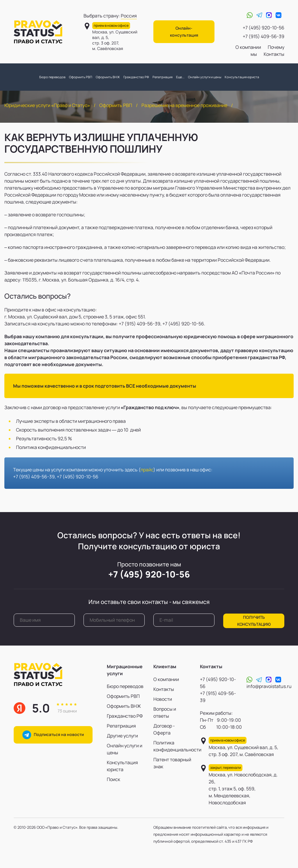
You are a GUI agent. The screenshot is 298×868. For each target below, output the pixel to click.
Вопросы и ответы (165, 712)
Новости (163, 699)
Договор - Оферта (164, 729)
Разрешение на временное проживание (184, 105)
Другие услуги (122, 736)
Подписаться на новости (53, 735)
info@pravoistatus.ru (269, 686)
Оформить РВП (81, 77)
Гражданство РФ (136, 77)
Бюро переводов (52, 77)
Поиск (113, 779)
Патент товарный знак (172, 763)
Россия (129, 16)
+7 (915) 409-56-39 (264, 36)
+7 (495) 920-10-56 (264, 28)
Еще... (180, 77)
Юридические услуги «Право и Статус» (47, 105)
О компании (248, 47)
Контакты (274, 54)
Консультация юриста (242, 77)
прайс (147, 470)
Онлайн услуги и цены (205, 77)
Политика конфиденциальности (172, 746)
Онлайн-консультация (184, 32)
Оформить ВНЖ (108, 77)
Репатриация (163, 77)
